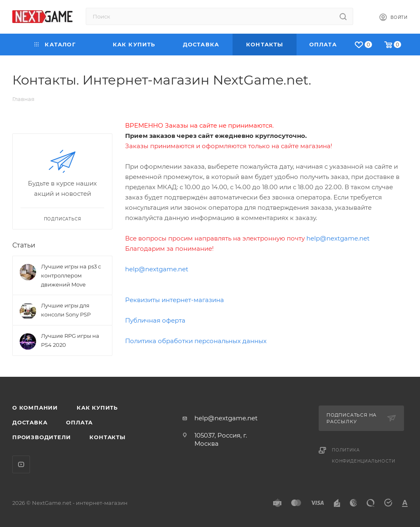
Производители (41, 437)
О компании (35, 408)
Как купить (97, 408)
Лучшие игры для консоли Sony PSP (66, 310)
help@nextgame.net (338, 238)
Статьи (24, 245)
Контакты (107, 437)
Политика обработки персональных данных (196, 341)
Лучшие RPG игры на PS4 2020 (70, 340)
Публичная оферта (155, 320)
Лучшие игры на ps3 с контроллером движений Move (71, 275)
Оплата (79, 422)
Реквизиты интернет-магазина (175, 300)
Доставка (30, 422)
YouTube (21, 464)
